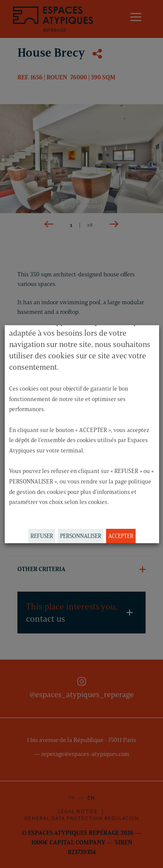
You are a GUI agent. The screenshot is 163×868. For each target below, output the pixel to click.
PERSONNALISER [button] (80, 536)
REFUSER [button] (41, 536)
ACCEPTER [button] (120, 536)
